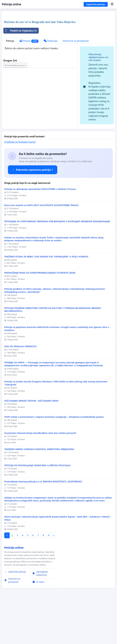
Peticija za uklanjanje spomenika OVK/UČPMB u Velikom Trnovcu (40, 232)
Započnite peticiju (96, 4)
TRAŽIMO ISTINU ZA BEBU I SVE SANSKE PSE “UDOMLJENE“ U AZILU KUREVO (46, 299)
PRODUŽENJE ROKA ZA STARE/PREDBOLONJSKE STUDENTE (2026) (40, 315)
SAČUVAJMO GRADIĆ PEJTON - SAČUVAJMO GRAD (31, 443)
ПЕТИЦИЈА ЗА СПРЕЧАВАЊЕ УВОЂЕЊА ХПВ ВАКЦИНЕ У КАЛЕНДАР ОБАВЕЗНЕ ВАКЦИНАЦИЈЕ (57, 264)
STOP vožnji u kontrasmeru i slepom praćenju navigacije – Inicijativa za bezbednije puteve (54, 460)
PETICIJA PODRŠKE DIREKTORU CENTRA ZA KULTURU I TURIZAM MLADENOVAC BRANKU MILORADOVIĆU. (53, 352)
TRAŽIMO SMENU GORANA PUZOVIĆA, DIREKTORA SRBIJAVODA (39, 492)
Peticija (10, 84)
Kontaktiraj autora (15, 108)
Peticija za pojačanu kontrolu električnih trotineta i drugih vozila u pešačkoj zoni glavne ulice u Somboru (57, 371)
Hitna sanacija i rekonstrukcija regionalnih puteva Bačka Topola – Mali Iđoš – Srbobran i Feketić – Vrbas (58, 561)
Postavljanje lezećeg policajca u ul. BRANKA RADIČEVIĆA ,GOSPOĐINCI (43, 524)
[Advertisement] (58, 37)
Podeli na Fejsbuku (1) (20, 73)
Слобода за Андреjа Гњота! (20, 185)
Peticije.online (12, 4)
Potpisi (29, 84)
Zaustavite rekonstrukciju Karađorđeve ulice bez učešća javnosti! (40, 476)
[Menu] (112, 4)
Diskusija (51, 84)
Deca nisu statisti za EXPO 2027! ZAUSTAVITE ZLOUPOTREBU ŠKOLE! (41, 248)
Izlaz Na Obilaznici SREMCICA (20, 389)
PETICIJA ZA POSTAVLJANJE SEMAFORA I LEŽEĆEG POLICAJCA (37, 508)
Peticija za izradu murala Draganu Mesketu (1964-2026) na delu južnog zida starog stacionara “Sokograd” (56, 426)
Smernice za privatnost (76, 84)
